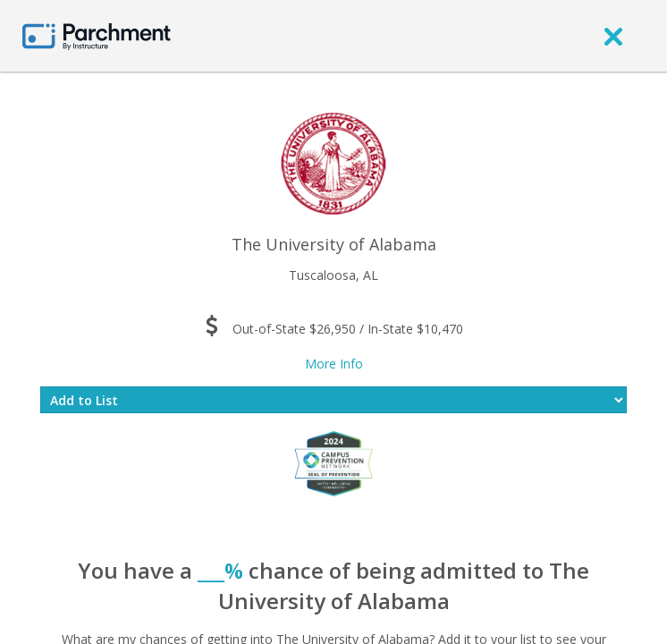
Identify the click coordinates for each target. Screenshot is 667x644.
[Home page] (97, 35)
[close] (613, 36)
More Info (334, 364)
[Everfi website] (333, 462)
